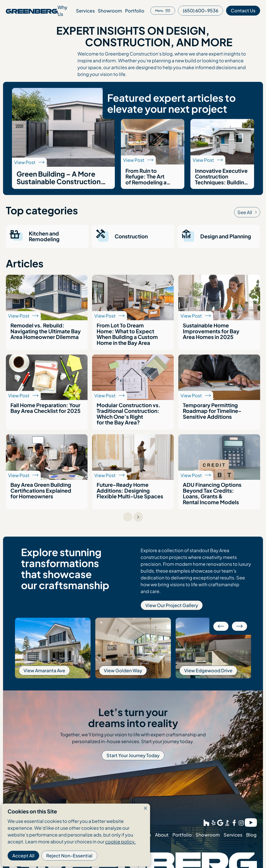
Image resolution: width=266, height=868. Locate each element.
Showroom (208, 835)
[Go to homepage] (32, 11)
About (162, 835)
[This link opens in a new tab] (201, 11)
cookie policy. (120, 841)
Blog (251, 835)
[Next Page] (138, 517)
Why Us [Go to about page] (62, 11)
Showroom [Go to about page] (110, 11)
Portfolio (182, 835)
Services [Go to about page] (85, 11)
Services (233, 835)
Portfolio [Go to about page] (135, 11)
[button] (221, 626)
